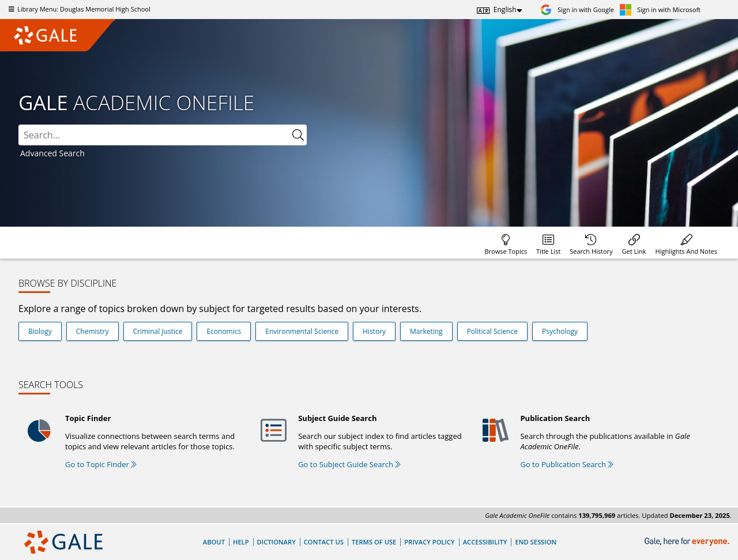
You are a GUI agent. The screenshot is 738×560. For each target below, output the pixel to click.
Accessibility (485, 542)
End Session (536, 542)
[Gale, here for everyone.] (688, 542)
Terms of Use (374, 542)
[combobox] (163, 135)
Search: (19, 125)
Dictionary (276, 542)
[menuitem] (506, 243)
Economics (224, 331)
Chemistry (93, 331)
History (374, 331)
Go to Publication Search (567, 464)
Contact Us (324, 542)
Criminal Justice (158, 331)
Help (241, 542)
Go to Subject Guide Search (349, 464)
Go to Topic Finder (101, 464)
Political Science (492, 331)
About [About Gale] (214, 542)
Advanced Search (52, 153)
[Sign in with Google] (577, 10)
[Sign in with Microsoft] (660, 10)
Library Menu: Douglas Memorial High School (78, 9)
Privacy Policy (429, 542)
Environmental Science (302, 331)
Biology (40, 331)
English (505, 10)
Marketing (426, 331)
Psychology (560, 331)
